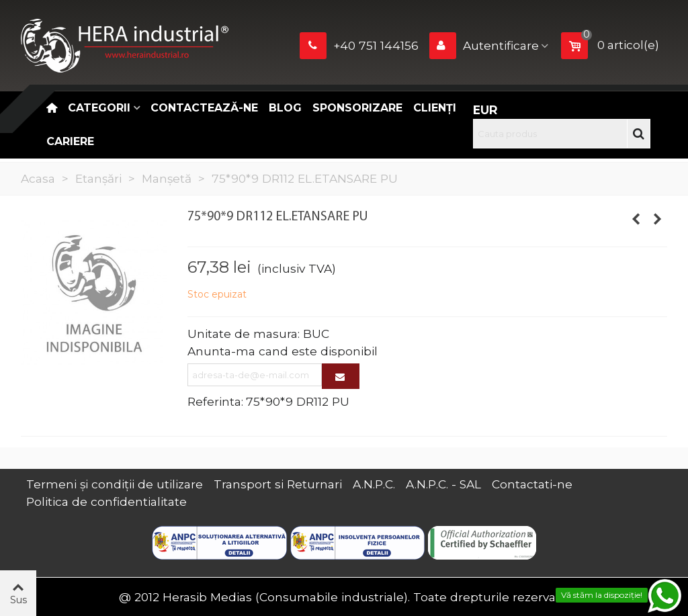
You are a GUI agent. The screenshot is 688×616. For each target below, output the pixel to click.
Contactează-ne (204, 108)
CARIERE (70, 141)
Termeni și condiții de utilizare (115, 484)
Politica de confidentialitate (106, 501)
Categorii (99, 108)
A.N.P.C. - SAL (443, 484)
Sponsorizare (357, 108)
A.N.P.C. (374, 484)
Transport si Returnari (278, 484)
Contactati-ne (532, 484)
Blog (285, 108)
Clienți (435, 108)
